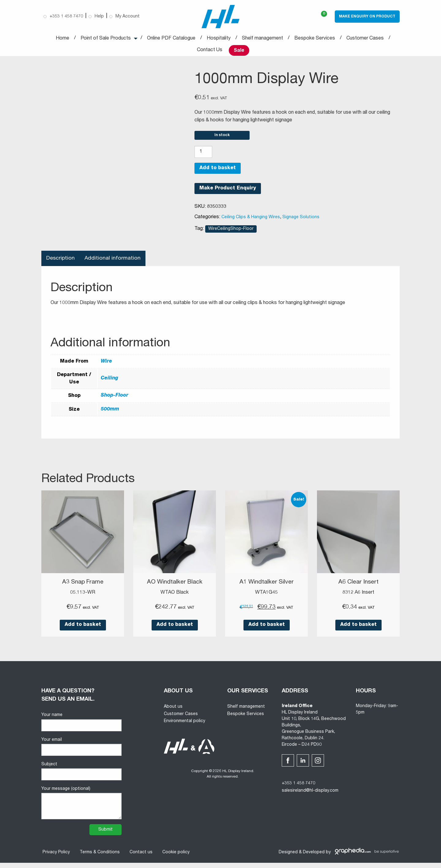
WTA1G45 (266, 598)
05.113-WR (83, 598)
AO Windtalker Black (175, 588)
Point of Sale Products (106, 39)
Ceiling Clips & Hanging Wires (251, 222)
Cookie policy (175, 858)
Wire (106, 367)
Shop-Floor (115, 401)
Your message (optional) (81, 808)
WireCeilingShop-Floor (231, 234)
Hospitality (219, 39)
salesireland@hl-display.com (310, 796)
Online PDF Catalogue (171, 39)
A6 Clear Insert (358, 588)
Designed (288, 858)
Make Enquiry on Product (367, 17)
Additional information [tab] (113, 263)
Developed (314, 858)
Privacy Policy (55, 858)
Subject (81, 777)
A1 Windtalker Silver (267, 588)
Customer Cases (365, 39)
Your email (81, 752)
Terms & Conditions (98, 858)
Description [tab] (61, 263)
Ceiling (109, 384)
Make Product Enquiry (228, 193)
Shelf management (262, 39)
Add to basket (218, 173)
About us (173, 712)
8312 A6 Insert (358, 598)
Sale (239, 51)
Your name (81, 727)
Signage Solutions (301, 222)
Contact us (140, 858)
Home (62, 39)
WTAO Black (175, 598)
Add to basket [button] (83, 630)
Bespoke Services (315, 39)
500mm (110, 415)
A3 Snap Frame (83, 588)
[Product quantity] (203, 157)
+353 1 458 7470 (298, 789)
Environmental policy (185, 726)
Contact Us (210, 51)
